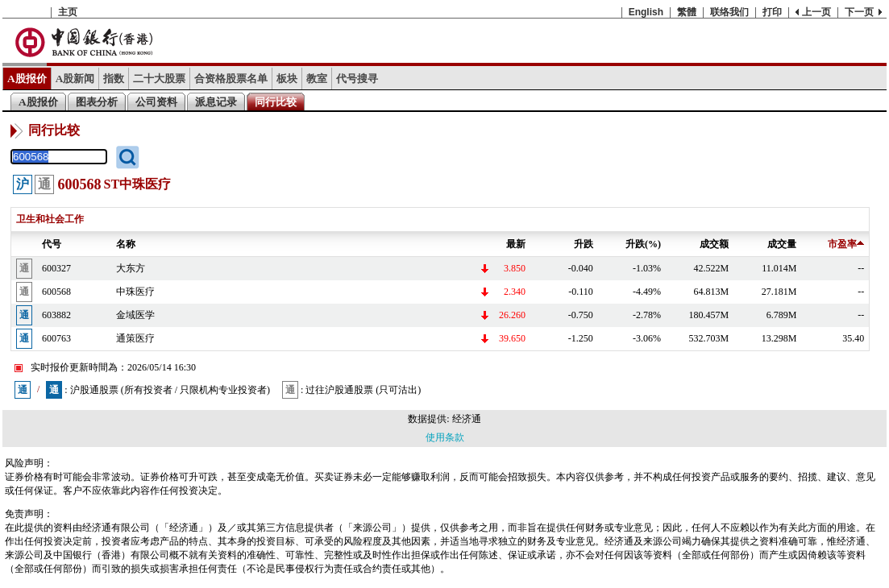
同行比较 (276, 102)
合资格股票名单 (231, 79)
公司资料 (156, 102)
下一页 (859, 12)
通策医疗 (135, 338)
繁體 (687, 12)
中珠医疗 (135, 292)
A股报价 (27, 79)
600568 (56, 292)
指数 (114, 79)
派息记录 (216, 102)
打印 (772, 12)
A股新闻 (75, 79)
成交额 (714, 244)
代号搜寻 (357, 79)
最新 (516, 244)
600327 (56, 268)
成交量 (782, 244)
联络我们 (729, 12)
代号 (52, 244)
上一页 (816, 12)
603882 (56, 315)
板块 (287, 79)
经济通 (467, 419)
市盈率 (846, 244)
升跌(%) (643, 244)
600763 (56, 338)
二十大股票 (159, 79)
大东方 (131, 268)
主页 (68, 12)
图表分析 (97, 102)
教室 (317, 79)
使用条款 (445, 437)
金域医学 (135, 315)
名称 (126, 244)
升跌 (584, 244)
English (646, 12)
